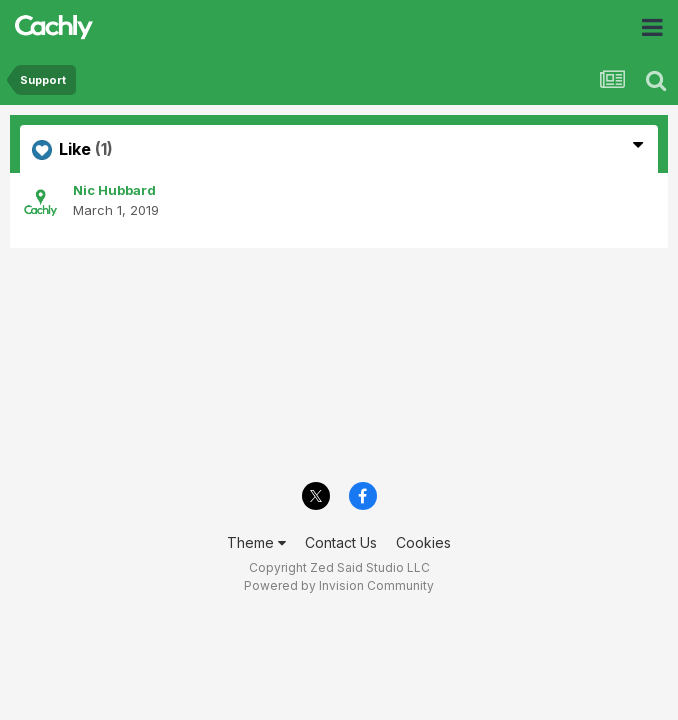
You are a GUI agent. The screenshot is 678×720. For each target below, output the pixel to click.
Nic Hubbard (114, 190)
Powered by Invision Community (339, 585)
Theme (256, 542)
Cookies (423, 542)
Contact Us (341, 542)
